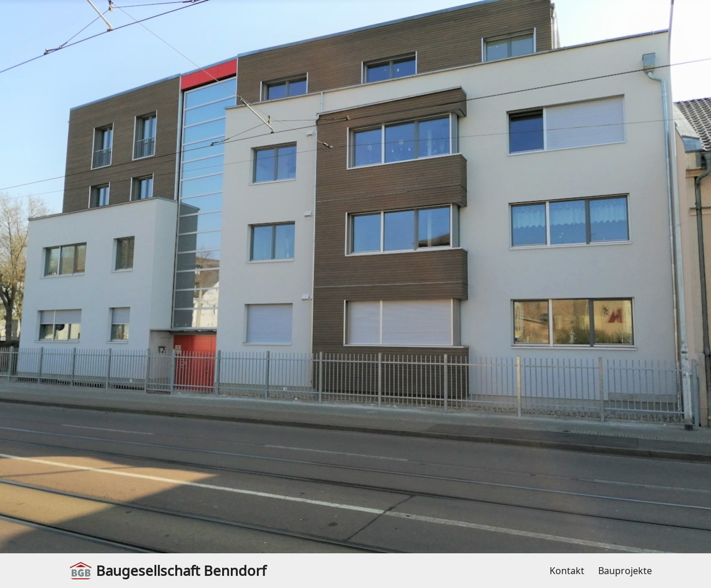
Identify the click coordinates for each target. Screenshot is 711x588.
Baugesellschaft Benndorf (168, 570)
